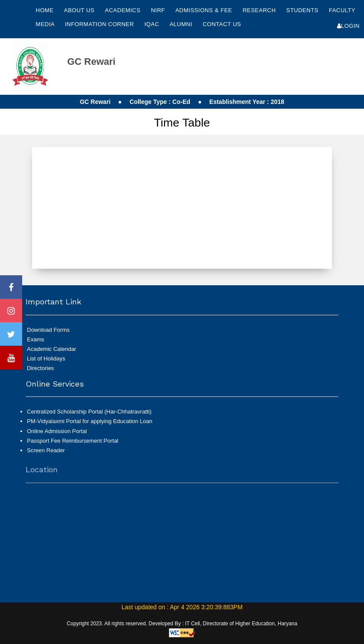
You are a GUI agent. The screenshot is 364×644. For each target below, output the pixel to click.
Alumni (182, 24)
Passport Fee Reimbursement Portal (73, 444)
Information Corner (100, 24)
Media (46, 24)
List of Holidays (46, 359)
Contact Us (222, 24)
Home (45, 10)
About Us (80, 10)
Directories (40, 368)
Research (260, 10)
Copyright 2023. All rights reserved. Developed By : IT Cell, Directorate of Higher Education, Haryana (182, 624)
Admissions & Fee (205, 10)
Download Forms (48, 330)
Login (348, 26)
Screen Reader (46, 454)
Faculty (342, 10)
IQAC (153, 24)
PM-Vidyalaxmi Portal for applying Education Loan (90, 425)
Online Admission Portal (57, 435)
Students (303, 10)
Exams (36, 339)
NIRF (158, 10)
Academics (124, 10)
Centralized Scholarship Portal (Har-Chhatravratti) (89, 415)
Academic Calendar (51, 349)
